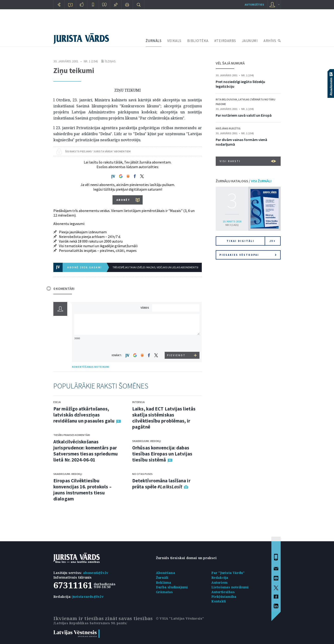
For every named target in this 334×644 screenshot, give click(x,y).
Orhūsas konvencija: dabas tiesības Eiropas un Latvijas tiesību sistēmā (162, 454)
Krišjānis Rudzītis (228, 128)
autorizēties (254, 5)
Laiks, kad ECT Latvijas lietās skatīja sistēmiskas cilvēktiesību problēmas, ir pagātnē (164, 418)
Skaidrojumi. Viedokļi (68, 474)
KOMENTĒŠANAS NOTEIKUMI (91, 367)
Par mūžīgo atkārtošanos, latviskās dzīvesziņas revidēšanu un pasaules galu (84, 415)
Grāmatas (164, 592)
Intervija (138, 402)
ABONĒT (123, 200)
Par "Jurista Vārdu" (228, 573)
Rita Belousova (226, 99)
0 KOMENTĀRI (64, 288)
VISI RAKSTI (248, 161)
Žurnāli (162, 578)
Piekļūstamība (224, 597)
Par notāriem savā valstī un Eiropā (244, 115)
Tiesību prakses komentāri (72, 435)
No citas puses (142, 474)
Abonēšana (165, 573)
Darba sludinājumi (172, 587)
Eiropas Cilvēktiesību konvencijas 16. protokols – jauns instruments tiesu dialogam (82, 490)
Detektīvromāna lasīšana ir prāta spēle (161, 484)
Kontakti (219, 601)
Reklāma (164, 582)
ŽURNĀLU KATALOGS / (244, 181)
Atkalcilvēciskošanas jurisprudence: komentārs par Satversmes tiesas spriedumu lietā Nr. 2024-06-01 (86, 451)
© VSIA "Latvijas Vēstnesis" (180, 618)
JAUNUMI (250, 41)
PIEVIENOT (176, 355)
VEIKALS (174, 41)
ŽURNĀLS (154, 41)
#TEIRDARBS (225, 41)
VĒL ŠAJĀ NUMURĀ (230, 63)
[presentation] (177, 343)
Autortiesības (223, 592)
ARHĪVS (270, 41)
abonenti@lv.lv (96, 573)
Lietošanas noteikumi (230, 587)
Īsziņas (110, 61)
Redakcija (220, 578)
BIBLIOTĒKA (198, 41)
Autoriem (220, 582)
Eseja (57, 402)
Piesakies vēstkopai (248, 255)
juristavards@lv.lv (88, 597)
